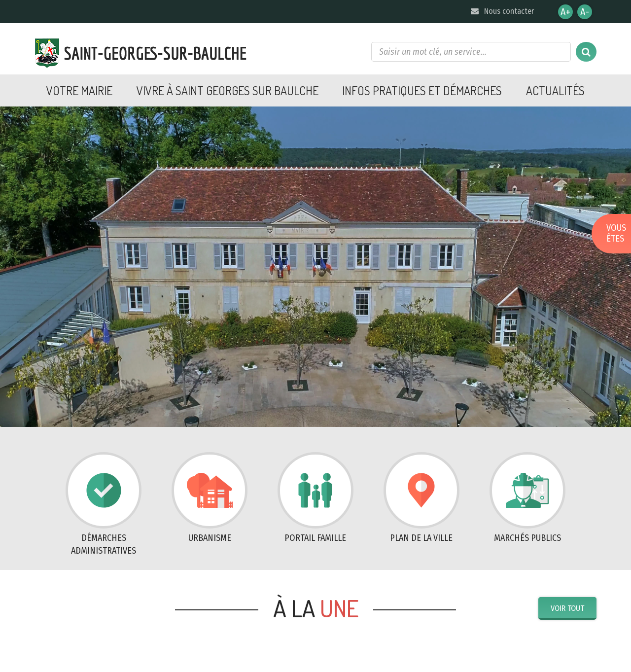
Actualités (555, 90)
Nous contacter (502, 11)
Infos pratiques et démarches (422, 90)
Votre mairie (79, 90)
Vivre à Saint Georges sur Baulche (228, 90)
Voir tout (567, 608)
